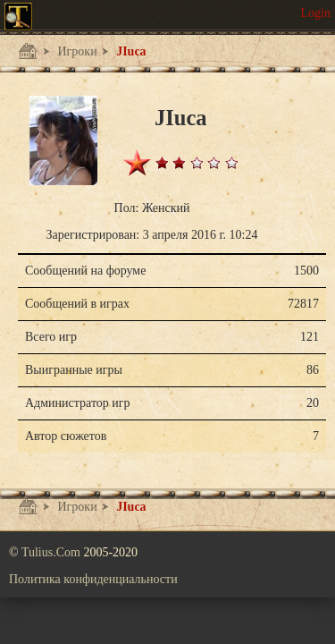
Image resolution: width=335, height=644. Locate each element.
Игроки (76, 51)
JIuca (130, 51)
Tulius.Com (53, 552)
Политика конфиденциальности (93, 579)
